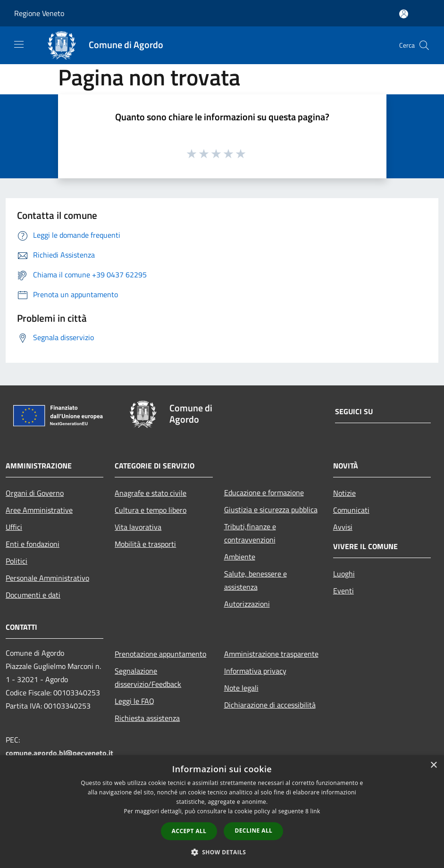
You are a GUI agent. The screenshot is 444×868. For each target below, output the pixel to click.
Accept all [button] (189, 831)
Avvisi (343, 527)
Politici (17, 561)
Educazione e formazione (264, 492)
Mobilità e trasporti (145, 544)
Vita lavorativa (138, 527)
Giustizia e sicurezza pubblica (271, 509)
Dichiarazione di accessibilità (270, 705)
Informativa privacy (255, 671)
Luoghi (344, 574)
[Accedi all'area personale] (404, 14)
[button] (222, 852)
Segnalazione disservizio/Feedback (148, 677)
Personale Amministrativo (47, 578)
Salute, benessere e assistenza (256, 580)
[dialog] (222, 812)
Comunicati (351, 510)
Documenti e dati (33, 595)
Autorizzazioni (247, 604)
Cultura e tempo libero (151, 510)
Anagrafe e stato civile (151, 493)
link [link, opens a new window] (315, 811)
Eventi (343, 591)
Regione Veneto (39, 13)
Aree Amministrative (39, 510)
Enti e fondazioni (33, 544)
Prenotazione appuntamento (160, 654)
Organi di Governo (35, 493)
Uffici (14, 527)
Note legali (241, 688)
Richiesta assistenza (147, 718)
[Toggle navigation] (19, 44)
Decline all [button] (253, 830)
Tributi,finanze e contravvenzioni (250, 533)
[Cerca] (424, 45)
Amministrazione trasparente (271, 654)
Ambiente (240, 557)
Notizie (344, 493)
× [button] (433, 765)
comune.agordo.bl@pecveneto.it (59, 753)
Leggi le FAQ (134, 701)
